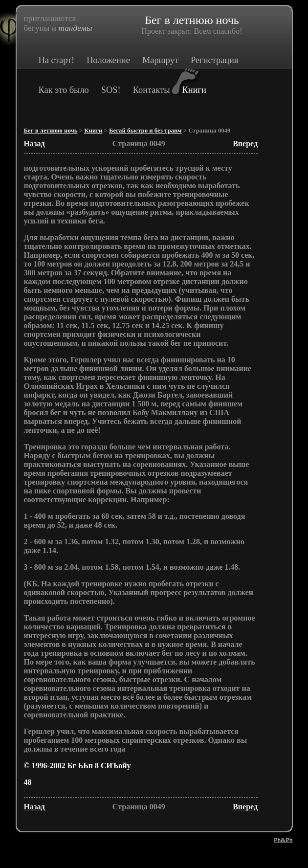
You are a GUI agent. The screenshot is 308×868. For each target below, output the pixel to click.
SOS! (111, 90)
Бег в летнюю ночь (51, 131)
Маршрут (160, 60)
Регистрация (214, 60)
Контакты (152, 90)
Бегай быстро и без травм (145, 131)
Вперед (245, 144)
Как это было (64, 90)
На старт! (57, 60)
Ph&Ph (283, 840)
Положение (108, 60)
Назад (34, 144)
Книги (194, 90)
